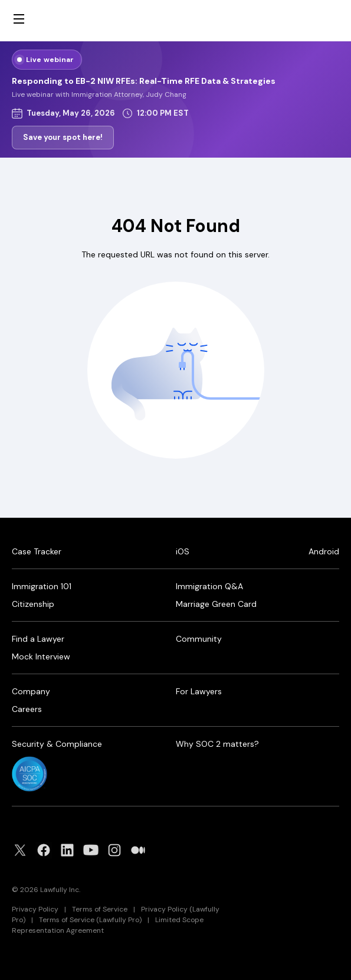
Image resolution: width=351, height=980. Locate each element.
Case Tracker (37, 551)
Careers (27, 709)
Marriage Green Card (216, 604)
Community (199, 639)
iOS (183, 551)
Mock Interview (41, 656)
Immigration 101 (42, 586)
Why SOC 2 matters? (217, 744)
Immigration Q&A (209, 586)
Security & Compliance (57, 744)
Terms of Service (100, 909)
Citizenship (33, 604)
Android (324, 551)
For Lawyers (199, 691)
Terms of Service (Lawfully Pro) (90, 920)
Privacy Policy (35, 909)
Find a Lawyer (38, 639)
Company (31, 691)
